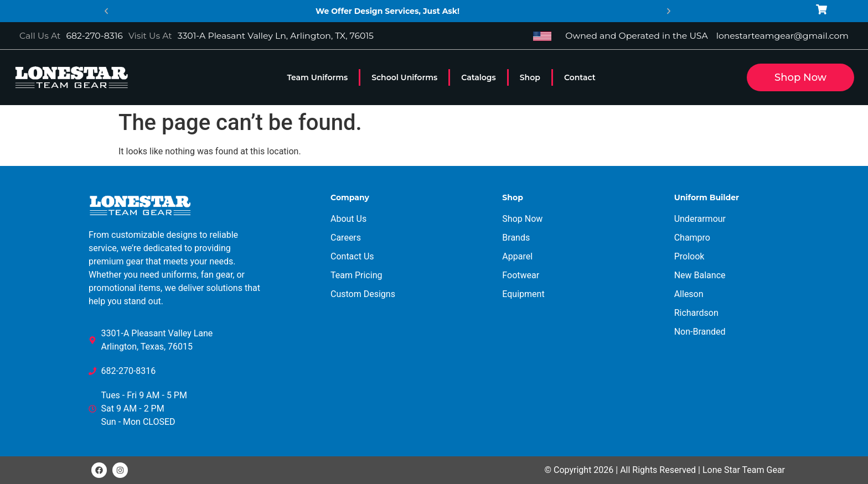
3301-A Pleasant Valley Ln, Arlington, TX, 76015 (276, 36)
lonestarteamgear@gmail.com (782, 36)
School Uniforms (404, 77)
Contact (580, 77)
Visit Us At (150, 36)
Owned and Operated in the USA (636, 36)
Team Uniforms (317, 77)
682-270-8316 (94, 36)
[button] (106, 11)
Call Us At (40, 36)
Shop (530, 77)
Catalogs (479, 77)
